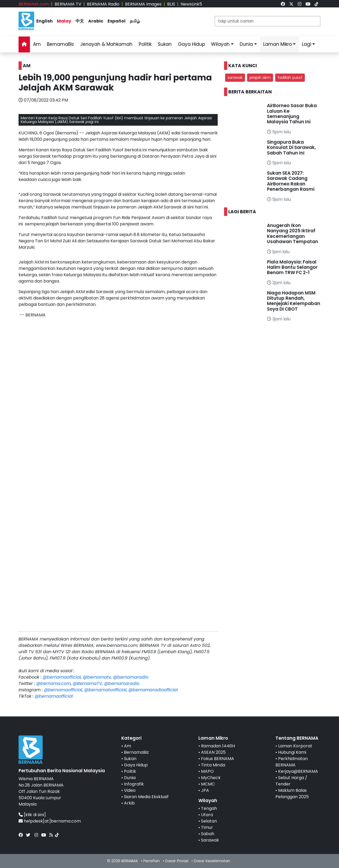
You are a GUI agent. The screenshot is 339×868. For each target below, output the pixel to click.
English (44, 21)
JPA (205, 790)
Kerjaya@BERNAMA (298, 771)
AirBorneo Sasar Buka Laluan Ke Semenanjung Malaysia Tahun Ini (292, 114)
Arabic (96, 21)
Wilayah (220, 44)
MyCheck (211, 778)
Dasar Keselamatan (212, 861)
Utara (207, 815)
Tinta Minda (213, 765)
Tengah (209, 808)
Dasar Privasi (177, 861)
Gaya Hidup (191, 44)
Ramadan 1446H (218, 746)
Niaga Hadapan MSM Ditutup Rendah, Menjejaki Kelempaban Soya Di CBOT (294, 301)
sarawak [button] (235, 78)
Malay (64, 21)
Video (130, 790)
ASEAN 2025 (213, 752)
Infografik (134, 784)
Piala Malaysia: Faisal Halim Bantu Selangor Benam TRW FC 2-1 (292, 267)
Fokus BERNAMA (218, 759)
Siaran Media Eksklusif (146, 797)
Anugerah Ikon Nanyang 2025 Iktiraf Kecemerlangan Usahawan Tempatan (293, 233)
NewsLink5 (191, 4)
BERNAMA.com (34, 4)
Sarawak (210, 840)
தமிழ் (135, 21)
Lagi (307, 44)
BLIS (171, 4)
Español (117, 21)
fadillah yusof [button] (290, 78)
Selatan (209, 821)
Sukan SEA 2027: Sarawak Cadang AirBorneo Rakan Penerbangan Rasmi (291, 181)
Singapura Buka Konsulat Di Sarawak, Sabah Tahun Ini (291, 147)
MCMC (208, 784)
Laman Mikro (278, 44)
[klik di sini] (35, 815)
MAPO (207, 771)
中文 (80, 21)
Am (37, 44)
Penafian (151, 861)
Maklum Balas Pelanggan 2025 (292, 794)
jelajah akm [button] (260, 78)
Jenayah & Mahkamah (106, 44)
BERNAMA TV (68, 4)
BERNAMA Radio (103, 4)
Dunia (246, 44)
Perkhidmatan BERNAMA (292, 762)
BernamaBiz (60, 44)
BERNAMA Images (143, 4)
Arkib (129, 803)
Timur (207, 827)
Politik (145, 44)
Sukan (165, 44)
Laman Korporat (295, 746)
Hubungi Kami (292, 752)
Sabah (208, 834)
